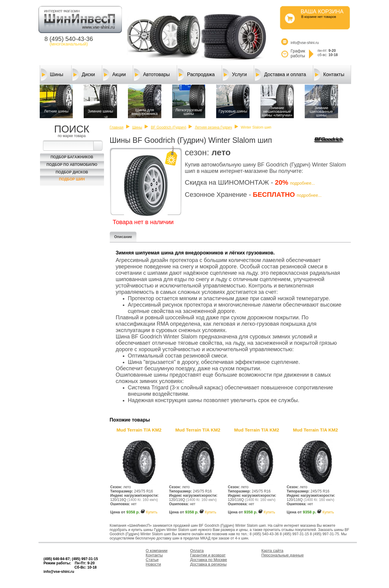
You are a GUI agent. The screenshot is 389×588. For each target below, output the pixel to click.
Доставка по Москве (209, 560)
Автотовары (152, 75)
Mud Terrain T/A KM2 (139, 430)
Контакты (329, 75)
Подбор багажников (72, 157)
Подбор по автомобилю (72, 165)
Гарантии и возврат (208, 555)
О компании (157, 551)
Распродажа (196, 75)
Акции (114, 75)
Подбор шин (72, 179)
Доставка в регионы (208, 564)
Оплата (197, 551)
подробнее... (303, 183)
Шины (52, 75)
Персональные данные (283, 555)
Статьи (152, 560)
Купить (152, 512)
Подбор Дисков (72, 172)
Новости (153, 564)
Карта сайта (272, 551)
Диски (84, 75)
